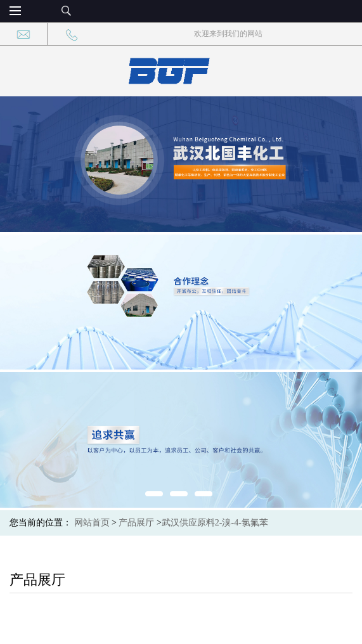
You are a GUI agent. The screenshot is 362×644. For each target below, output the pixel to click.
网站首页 (92, 523)
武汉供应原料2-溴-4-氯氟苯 (215, 523)
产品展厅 (136, 523)
